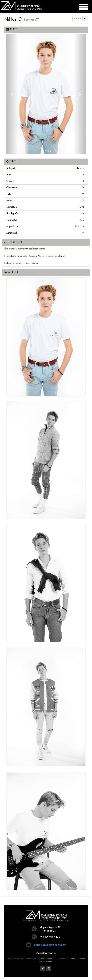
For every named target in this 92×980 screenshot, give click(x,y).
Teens (82, 168)
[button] (12, 94)
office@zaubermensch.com (50, 945)
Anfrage (78, 19)
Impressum (63, 921)
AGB (52, 921)
